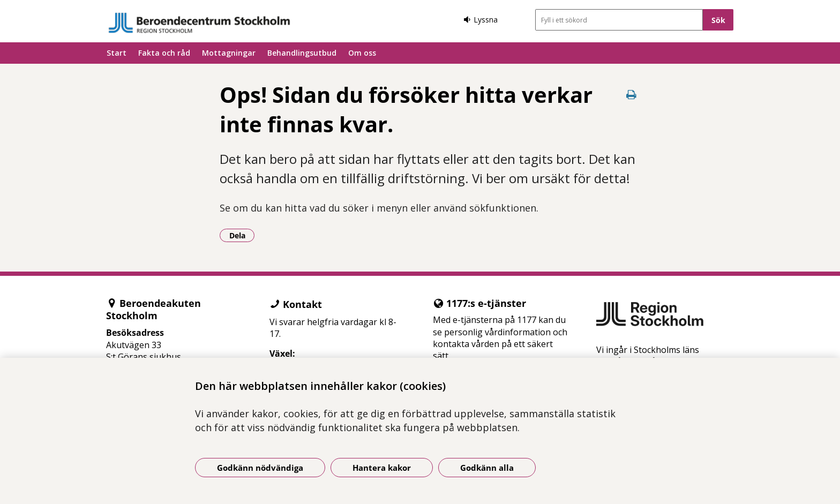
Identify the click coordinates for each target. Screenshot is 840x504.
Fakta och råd (164, 53)
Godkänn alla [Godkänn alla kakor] (487, 468)
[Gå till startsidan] (199, 23)
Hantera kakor (382, 468)
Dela (242, 235)
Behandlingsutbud (302, 53)
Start (117, 53)
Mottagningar (229, 53)
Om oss (362, 53)
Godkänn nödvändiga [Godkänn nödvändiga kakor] (260, 468)
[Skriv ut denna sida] (632, 95)
